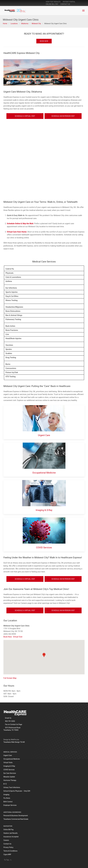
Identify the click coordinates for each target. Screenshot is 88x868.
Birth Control (8, 802)
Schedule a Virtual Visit (25, 116)
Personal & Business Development (16, 816)
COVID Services (44, 548)
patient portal (69, 2)
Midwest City (36, 24)
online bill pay (52, 4)
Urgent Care (44, 435)
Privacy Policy (8, 847)
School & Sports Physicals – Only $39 (17, 791)
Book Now (8, 637)
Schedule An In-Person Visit (63, 116)
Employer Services (10, 805)
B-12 (5, 784)
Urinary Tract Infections (12, 787)
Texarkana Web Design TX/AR (14, 742)
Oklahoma (25, 24)
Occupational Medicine (44, 473)
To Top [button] (8, 860)
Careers (6, 840)
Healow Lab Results (10, 833)
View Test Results (53, 2)
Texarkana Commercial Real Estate (16, 819)
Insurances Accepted (11, 837)
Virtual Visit (18, 637)
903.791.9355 (10, 721)
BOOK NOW (44, 41)
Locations (14, 24)
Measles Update (9, 777)
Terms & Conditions (10, 851)
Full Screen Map (10, 678)
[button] (83, 11)
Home (5, 24)
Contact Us (65, 4)
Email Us (8, 718)
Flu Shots (7, 798)
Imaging (6, 795)
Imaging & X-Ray (44, 510)
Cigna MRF (7, 854)
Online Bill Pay (8, 830)
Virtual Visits (8, 763)
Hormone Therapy (10, 780)
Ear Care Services (10, 773)
